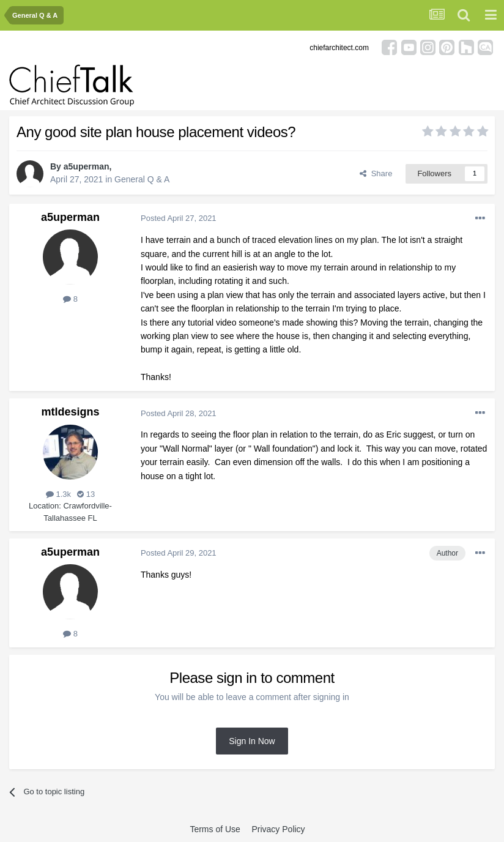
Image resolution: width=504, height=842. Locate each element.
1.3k (58, 494)
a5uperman (87, 166)
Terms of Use (215, 829)
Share (376, 173)
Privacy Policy (278, 829)
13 (86, 494)
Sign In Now (252, 741)
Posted (179, 218)
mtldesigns (70, 412)
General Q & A (142, 179)
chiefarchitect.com (339, 48)
